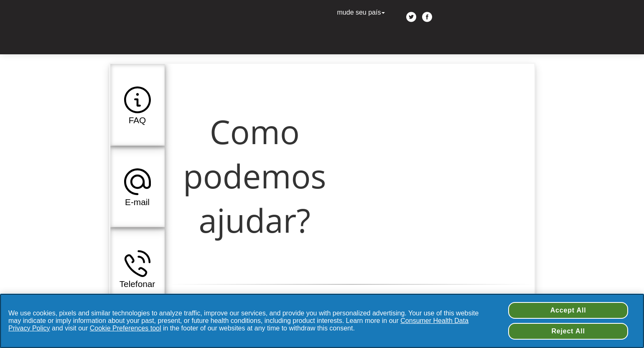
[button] (137, 104)
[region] (322, 321)
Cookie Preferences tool (126, 328)
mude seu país (362, 12)
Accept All (568, 310)
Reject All (568, 331)
